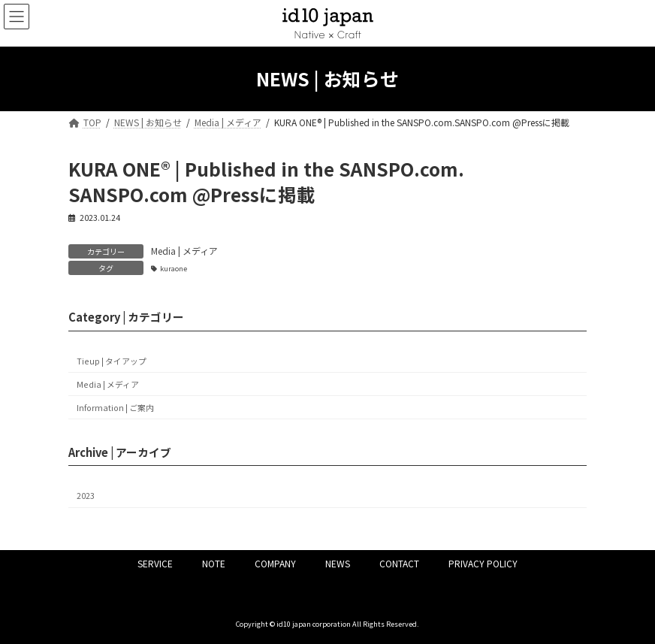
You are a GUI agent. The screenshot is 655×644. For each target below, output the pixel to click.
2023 (86, 496)
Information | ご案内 (115, 408)
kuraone (174, 268)
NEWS (338, 563)
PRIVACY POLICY (483, 563)
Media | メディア (184, 251)
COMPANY (275, 563)
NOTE (214, 563)
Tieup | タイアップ (112, 361)
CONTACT (399, 563)
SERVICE (155, 563)
